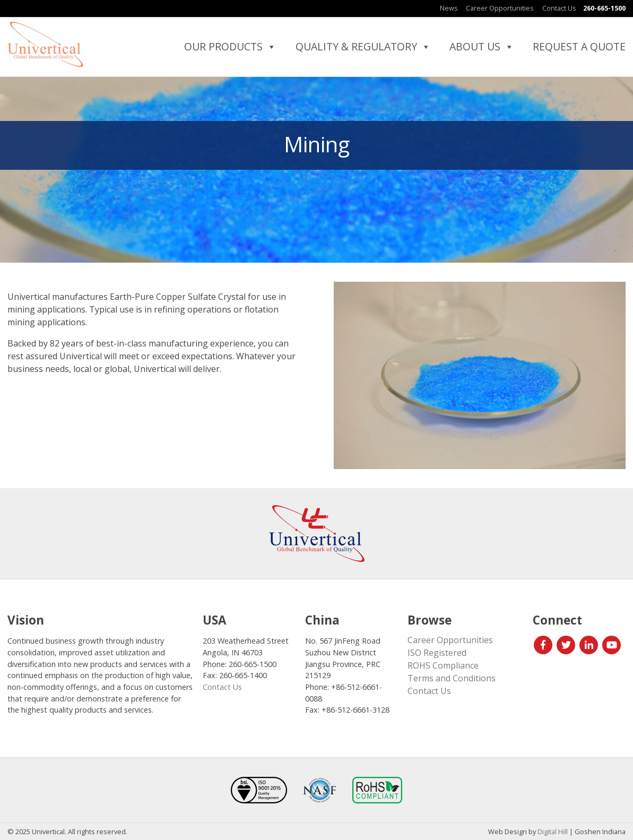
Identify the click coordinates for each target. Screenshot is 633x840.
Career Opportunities (500, 8)
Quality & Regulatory (363, 47)
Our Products (230, 47)
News (449, 8)
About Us (482, 47)
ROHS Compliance (443, 665)
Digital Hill (553, 832)
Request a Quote (579, 46)
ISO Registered (437, 653)
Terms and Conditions (452, 678)
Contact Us (559, 8)
